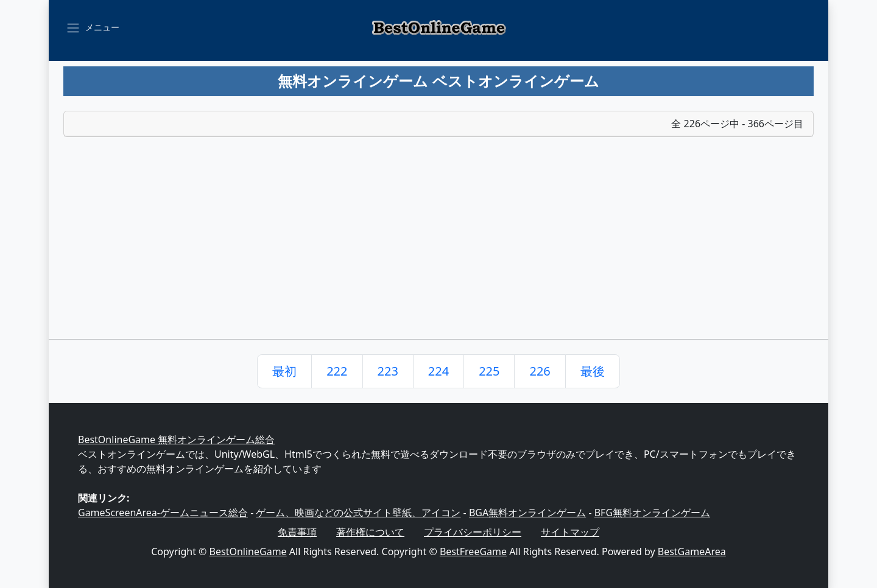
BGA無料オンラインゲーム (527, 513)
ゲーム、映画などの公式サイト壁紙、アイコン (358, 513)
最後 (593, 371)
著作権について (370, 532)
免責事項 (297, 532)
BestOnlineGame (248, 551)
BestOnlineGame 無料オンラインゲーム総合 (176, 439)
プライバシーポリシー (473, 532)
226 (540, 371)
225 (489, 371)
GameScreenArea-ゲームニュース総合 (163, 513)
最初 (284, 371)
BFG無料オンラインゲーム (652, 513)
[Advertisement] (438, 248)
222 (337, 371)
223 (388, 371)
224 (438, 371)
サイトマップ (570, 532)
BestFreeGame (473, 551)
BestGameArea (692, 551)
